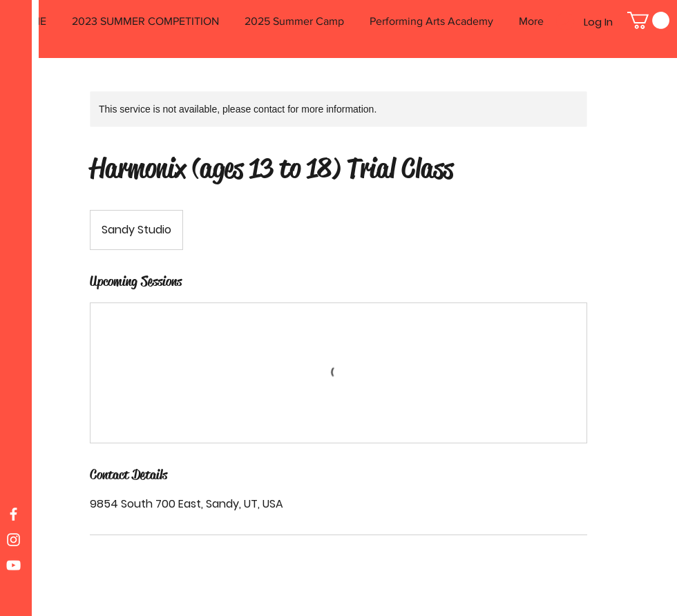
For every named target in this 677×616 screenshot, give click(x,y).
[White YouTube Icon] (13, 565)
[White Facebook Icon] (13, 514)
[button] (648, 20)
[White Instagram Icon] (13, 540)
